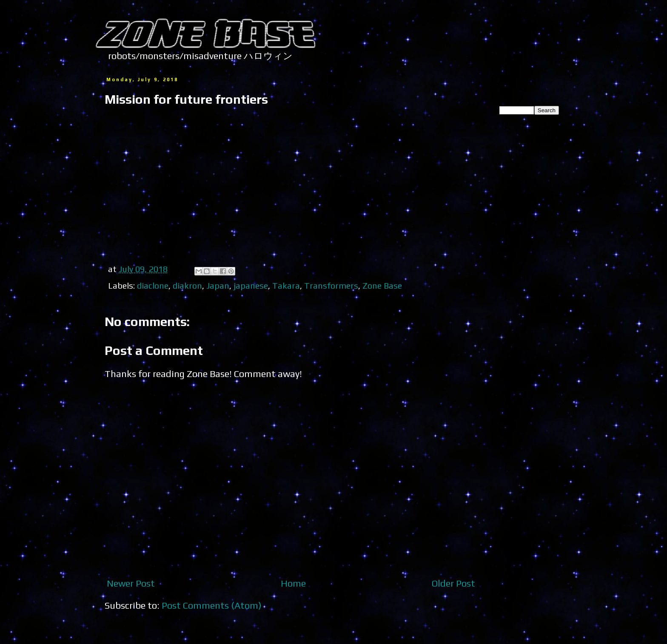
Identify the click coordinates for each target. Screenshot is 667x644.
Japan (218, 285)
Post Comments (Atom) (212, 605)
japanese (251, 285)
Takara (286, 285)
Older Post (453, 583)
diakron (187, 285)
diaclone (153, 285)
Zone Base (382, 285)
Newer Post (131, 583)
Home (293, 583)
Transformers (331, 285)
